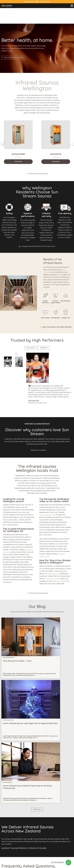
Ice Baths (37, 819)
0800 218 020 (62, 566)
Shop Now (18, 146)
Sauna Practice (56, 618)
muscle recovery (32, 618)
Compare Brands (18, 853)
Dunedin (43, 691)
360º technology (28, 217)
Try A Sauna (18, 843)
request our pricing (52, 563)
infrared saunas (53, 558)
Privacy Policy (47, 866)
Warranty (61, 822)
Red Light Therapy (37, 822)
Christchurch (34, 691)
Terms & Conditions (61, 827)
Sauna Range (18, 838)
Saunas (37, 817)
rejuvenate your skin (47, 499)
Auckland (55, 838)
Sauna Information (9, 618)
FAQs (18, 846)
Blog (18, 848)
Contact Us (61, 819)
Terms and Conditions (59, 866)
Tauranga (14, 691)
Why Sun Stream (18, 841)
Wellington (55, 843)
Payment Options (61, 824)
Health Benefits (18, 851)
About (61, 817)
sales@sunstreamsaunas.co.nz (12, 819)
